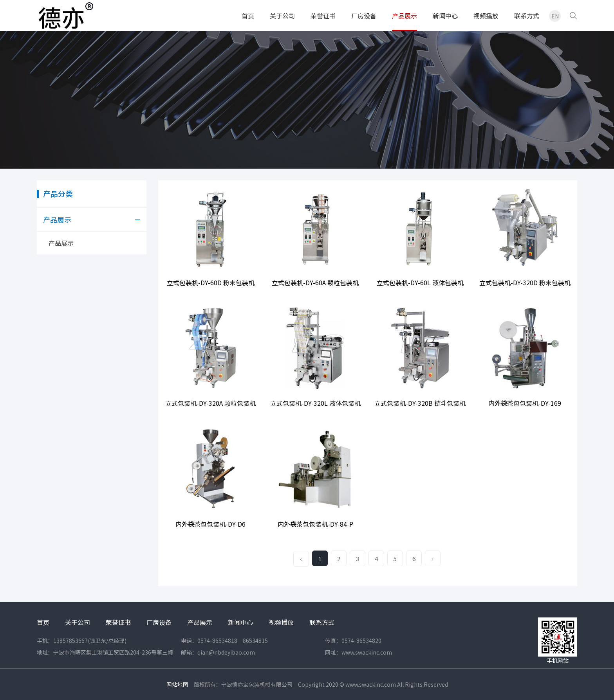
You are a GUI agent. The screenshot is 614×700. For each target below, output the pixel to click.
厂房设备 (364, 16)
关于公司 (282, 16)
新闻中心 (445, 16)
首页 (248, 16)
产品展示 (405, 16)
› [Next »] (433, 559)
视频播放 (486, 16)
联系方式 (527, 16)
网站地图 (177, 684)
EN (555, 16)
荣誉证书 (323, 16)
